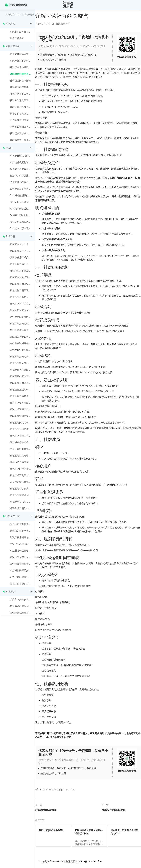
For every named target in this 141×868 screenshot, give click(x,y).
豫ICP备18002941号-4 (90, 861)
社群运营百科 (12, 14)
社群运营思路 (28, 14)
